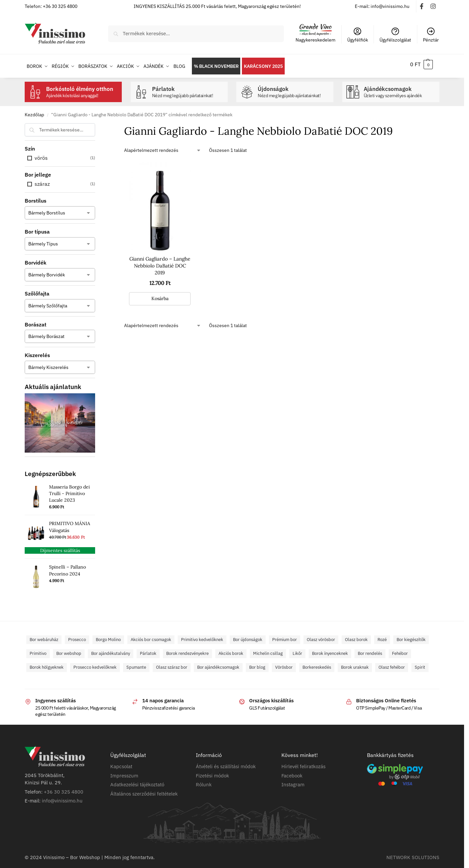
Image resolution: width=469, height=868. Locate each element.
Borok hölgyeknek (47, 664)
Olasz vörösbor (321, 636)
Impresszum (124, 772)
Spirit (420, 664)
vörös (41, 154)
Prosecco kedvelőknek (95, 664)
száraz (42, 180)
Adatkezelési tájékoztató (137, 781)
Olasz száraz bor (172, 664)
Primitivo (38, 650)
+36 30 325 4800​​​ (64, 788)
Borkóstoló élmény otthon (82, 88)
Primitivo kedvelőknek (202, 636)
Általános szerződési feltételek (144, 790)
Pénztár (431, 35)
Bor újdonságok (248, 636)
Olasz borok (356, 636)
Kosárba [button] (160, 295)
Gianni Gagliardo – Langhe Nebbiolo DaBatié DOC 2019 (160, 262)
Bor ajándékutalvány (111, 650)
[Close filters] (97, 124)
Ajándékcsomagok (400, 88)
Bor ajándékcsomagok (218, 664)
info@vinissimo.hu (62, 797)
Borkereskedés (317, 664)
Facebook (292, 772)
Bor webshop (69, 650)
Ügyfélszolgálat (395, 35)
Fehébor (400, 650)
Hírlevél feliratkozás (303, 763)
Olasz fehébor (392, 664)
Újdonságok (294, 88)
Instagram (293, 781)
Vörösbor (284, 664)
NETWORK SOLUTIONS (413, 853)
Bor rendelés (370, 650)
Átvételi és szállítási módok (226, 763)
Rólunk (204, 781)
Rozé (382, 636)
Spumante (136, 664)
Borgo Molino (108, 636)
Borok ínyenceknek (330, 650)
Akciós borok (231, 650)
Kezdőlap (34, 111)
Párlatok (188, 88)
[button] (421, 64)
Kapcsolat (121, 763)
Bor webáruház (44, 636)
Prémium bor (285, 636)
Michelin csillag (268, 650)
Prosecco (77, 636)
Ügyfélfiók (358, 35)
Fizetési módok (212, 772)
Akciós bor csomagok (151, 636)
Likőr (297, 650)
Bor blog (257, 664)
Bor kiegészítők (411, 636)
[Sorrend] (163, 147)
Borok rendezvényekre (187, 650)
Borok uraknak (355, 664)
